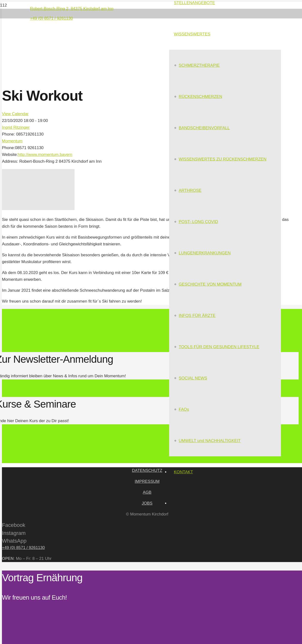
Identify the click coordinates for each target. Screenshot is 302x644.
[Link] (83, 53)
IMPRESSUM (147, 481)
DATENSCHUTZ (147, 471)
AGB (147, 492)
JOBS (147, 503)
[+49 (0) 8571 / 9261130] (147, 548)
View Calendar (15, 114)
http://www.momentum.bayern (45, 155)
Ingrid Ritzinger (16, 127)
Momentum (12, 141)
